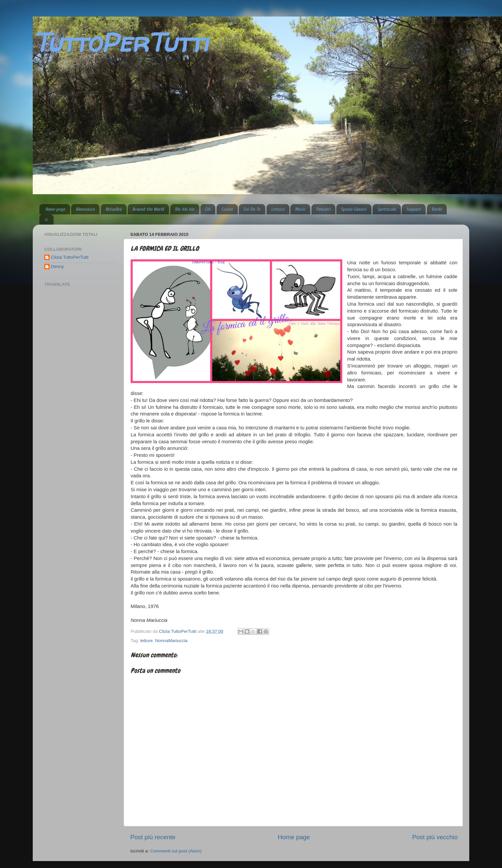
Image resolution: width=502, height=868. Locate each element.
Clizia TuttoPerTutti (70, 257)
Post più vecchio (435, 837)
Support (414, 209)
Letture (278, 209)
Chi (208, 209)
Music (300, 209)
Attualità (114, 209)
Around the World (148, 209)
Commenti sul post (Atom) (176, 851)
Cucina (227, 209)
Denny (57, 266)
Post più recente (153, 837)
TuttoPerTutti (120, 42)
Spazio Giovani (354, 209)
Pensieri (323, 209)
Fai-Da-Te (252, 209)
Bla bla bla (185, 209)
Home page (55, 209)
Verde (437, 209)
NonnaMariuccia (171, 641)
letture (146, 641)
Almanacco (85, 209)
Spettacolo (387, 209)
